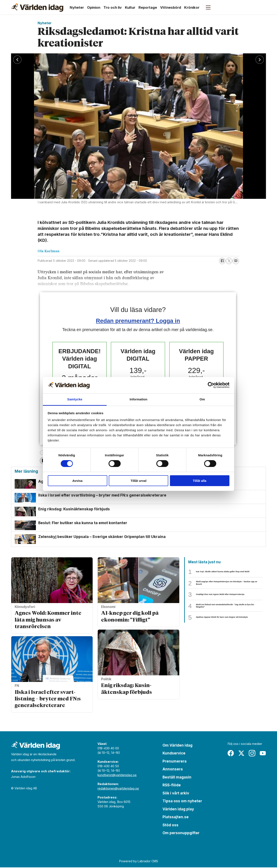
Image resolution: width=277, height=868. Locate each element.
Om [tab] (202, 399)
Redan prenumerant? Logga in (138, 321)
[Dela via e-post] (236, 261)
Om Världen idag (177, 746)
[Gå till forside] (37, 7)
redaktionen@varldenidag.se (118, 789)
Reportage (148, 7)
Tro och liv (113, 7)
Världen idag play (178, 810)
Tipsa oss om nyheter (182, 802)
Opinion (94, 7)
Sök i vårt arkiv (176, 794)
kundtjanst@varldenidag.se (117, 776)
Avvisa (78, 481)
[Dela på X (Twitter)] (229, 261)
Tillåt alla (200, 481)
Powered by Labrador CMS (139, 862)
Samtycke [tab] (75, 399)
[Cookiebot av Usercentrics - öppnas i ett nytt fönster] (211, 385)
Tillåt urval (139, 481)
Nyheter (77, 7)
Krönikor (192, 7)
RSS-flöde (172, 786)
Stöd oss (170, 826)
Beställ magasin (177, 778)
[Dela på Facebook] (222, 261)
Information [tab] (138, 399)
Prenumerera (175, 762)
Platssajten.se (176, 818)
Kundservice (174, 754)
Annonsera (173, 770)
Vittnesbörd (171, 7)
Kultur (130, 7)
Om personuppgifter (181, 834)
